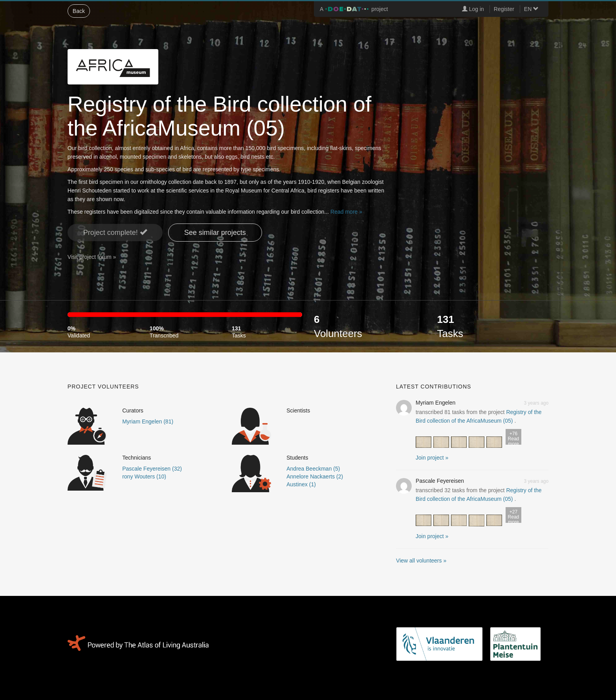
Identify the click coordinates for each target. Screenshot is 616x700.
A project (354, 9)
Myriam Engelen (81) (148, 421)
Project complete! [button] (115, 232)
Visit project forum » (92, 257)
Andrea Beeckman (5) (313, 469)
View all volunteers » (421, 561)
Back (79, 11)
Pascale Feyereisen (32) (152, 469)
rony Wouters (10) (144, 476)
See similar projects (215, 233)
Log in (473, 9)
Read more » (346, 212)
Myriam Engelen (435, 403)
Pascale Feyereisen (440, 481)
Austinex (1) (301, 484)
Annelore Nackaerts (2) (315, 476)
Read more (513, 438)
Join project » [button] (432, 458)
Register (504, 9)
